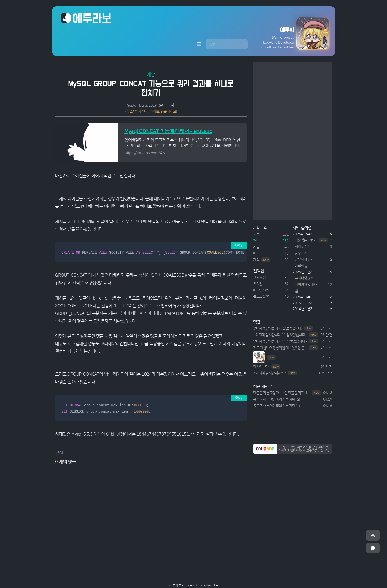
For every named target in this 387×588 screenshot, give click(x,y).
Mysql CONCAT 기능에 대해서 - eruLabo (168, 131)
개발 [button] (151, 74)
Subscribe (210, 585)
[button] (289, 34)
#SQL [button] (59, 453)
